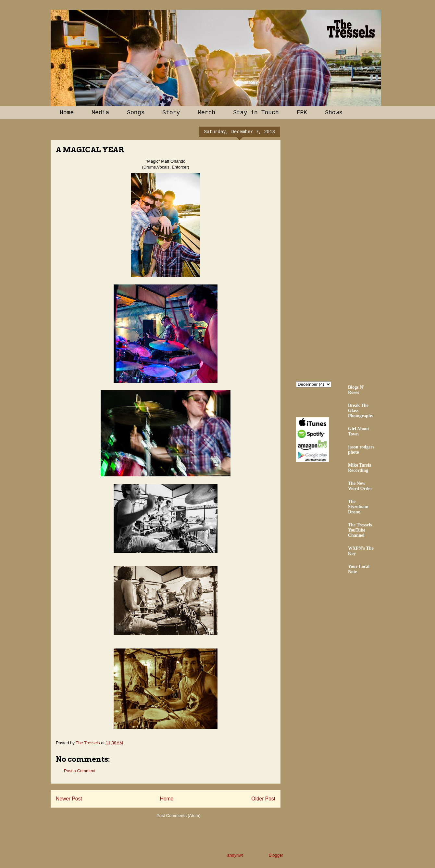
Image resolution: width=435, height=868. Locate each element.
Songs (136, 113)
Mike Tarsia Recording (360, 468)
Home (67, 113)
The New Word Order (360, 486)
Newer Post (69, 799)
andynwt (235, 855)
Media (100, 113)
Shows (334, 113)
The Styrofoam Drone (358, 507)
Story (171, 113)
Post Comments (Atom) (178, 816)
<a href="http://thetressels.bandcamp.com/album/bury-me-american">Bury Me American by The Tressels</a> (353, 249)
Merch (206, 113)
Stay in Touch (256, 113)
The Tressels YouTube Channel (360, 530)
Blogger (276, 855)
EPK (302, 113)
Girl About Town (359, 431)
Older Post (263, 799)
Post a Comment (80, 771)
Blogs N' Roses (356, 390)
